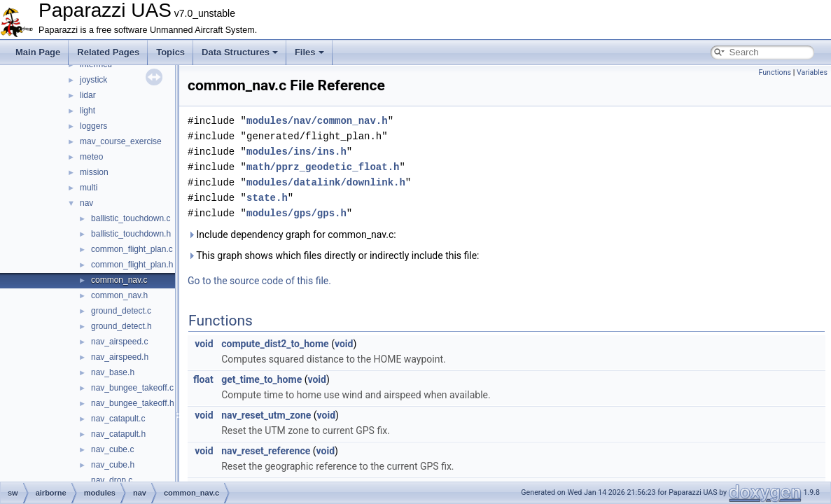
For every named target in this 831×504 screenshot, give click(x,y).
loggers (93, 126)
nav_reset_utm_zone (266, 415)
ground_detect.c (121, 311)
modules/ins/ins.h (296, 152)
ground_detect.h (121, 326)
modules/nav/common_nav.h (317, 121)
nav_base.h (113, 372)
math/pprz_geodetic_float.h (323, 167)
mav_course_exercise (121, 141)
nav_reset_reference (266, 451)
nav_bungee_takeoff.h (133, 403)
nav (86, 203)
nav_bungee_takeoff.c (132, 388)
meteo (91, 157)
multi (89, 188)
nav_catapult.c (118, 419)
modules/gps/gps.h (296, 213)
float (203, 379)
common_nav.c (119, 280)
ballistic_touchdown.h (131, 234)
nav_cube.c (112, 449)
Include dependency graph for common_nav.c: (292, 234)
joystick (93, 80)
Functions (775, 72)
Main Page (38, 52)
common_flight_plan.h (132, 265)
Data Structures (240, 52)
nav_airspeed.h (120, 357)
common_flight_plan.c (132, 249)
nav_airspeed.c (119, 342)
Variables (812, 72)
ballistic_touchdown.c (131, 218)
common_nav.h (119, 295)
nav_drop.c (112, 480)
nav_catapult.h (118, 434)
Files (309, 52)
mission (94, 172)
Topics (170, 52)
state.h (267, 198)
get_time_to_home (261, 379)
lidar (88, 95)
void (204, 344)
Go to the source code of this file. (259, 281)
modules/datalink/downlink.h (326, 182)
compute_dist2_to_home (275, 344)
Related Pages (108, 52)
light (88, 111)
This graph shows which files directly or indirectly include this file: (334, 255)
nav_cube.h (113, 465)
